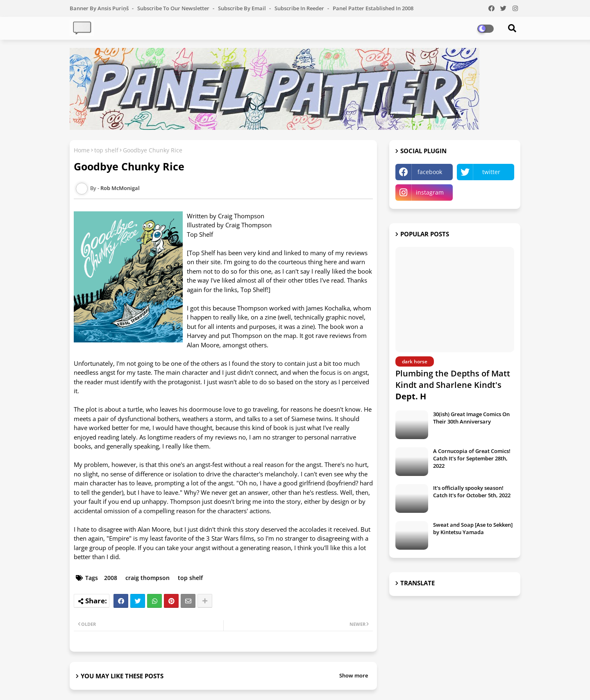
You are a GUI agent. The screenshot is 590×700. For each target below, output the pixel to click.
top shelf (106, 150)
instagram (430, 192)
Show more (354, 675)
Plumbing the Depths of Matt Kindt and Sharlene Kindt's (453, 385)
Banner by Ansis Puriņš (100, 8)
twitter (491, 172)
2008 (111, 578)
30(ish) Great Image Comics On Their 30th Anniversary (471, 418)
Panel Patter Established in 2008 (373, 8)
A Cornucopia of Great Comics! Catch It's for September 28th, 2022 (472, 458)
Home (82, 150)
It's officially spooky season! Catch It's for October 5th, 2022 (472, 492)
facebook (430, 172)
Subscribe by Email (243, 8)
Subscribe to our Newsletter (174, 8)
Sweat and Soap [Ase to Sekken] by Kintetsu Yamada (473, 528)
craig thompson (147, 578)
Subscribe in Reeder (300, 8)
